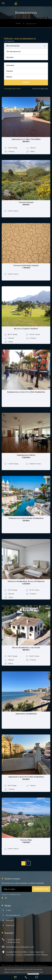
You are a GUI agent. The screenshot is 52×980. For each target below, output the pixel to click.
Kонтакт (10, 920)
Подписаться (41, 889)
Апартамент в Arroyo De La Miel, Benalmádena (26, 777)
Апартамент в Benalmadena (26, 714)
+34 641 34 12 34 (13, 942)
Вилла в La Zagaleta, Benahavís (26, 329)
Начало (18, 23)
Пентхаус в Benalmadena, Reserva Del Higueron (26, 581)
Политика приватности (37, 965)
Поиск (26, 82)
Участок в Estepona (26, 202)
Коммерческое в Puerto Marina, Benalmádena (26, 518)
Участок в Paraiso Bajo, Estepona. (26, 265)
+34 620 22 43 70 (13, 939)
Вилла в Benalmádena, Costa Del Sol (26, 648)
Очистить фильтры (40, 89)
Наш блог (10, 925)
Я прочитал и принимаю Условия (11, 894)
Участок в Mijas (26, 840)
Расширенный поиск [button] (12, 89)
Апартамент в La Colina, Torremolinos (26, 139)
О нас (9, 910)
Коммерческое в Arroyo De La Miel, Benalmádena (26, 392)
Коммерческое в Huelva (26, 455)
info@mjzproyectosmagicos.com (20, 947)
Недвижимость (13, 915)
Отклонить (35, 972)
